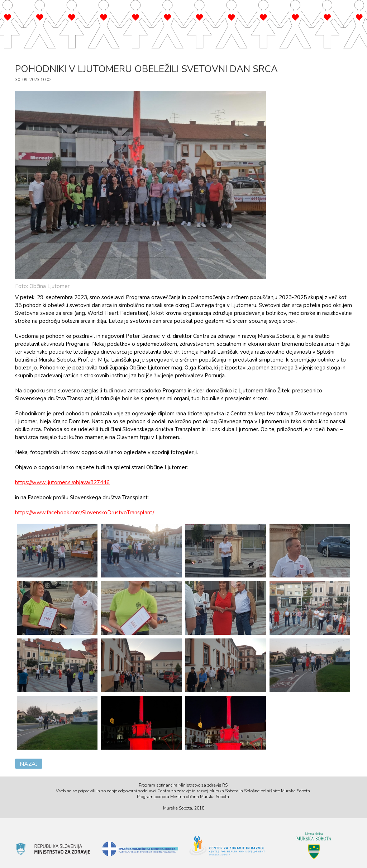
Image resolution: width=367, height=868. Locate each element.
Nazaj (29, 764)
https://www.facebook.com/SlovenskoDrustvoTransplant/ (85, 513)
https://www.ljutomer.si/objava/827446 (62, 482)
